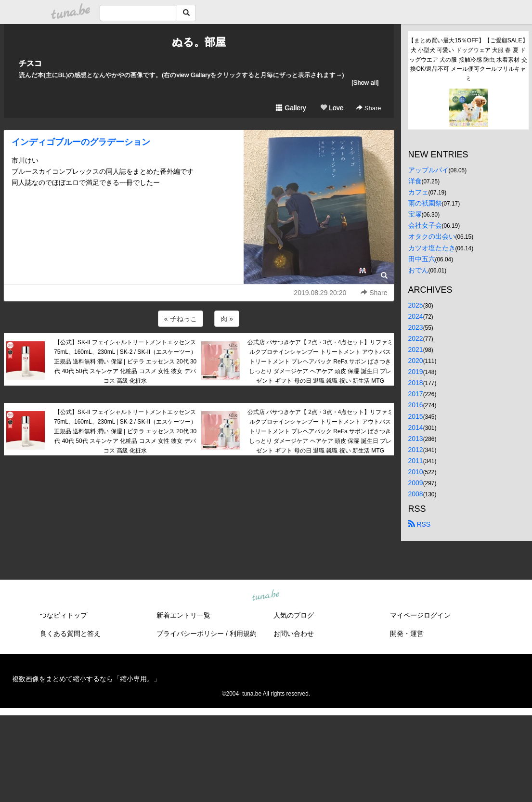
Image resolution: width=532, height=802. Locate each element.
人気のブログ (294, 615)
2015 (416, 416)
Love (332, 108)
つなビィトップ (64, 615)
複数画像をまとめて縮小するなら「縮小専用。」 (86, 679)
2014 (416, 427)
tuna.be (266, 596)
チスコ (30, 63)
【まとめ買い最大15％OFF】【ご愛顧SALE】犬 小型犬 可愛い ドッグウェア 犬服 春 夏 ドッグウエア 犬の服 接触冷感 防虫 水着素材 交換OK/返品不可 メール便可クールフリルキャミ (468, 59)
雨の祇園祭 (425, 203)
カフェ (418, 192)
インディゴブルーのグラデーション (81, 142)
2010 (416, 472)
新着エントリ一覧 (183, 615)
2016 (416, 405)
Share (369, 108)
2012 (416, 450)
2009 (416, 483)
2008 (416, 494)
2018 (416, 383)
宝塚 (415, 214)
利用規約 (243, 634)
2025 (416, 305)
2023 (416, 327)
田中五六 (422, 259)
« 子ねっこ (181, 319)
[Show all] (365, 83)
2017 (416, 394)
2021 (416, 349)
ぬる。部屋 (199, 42)
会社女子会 (425, 225)
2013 (416, 439)
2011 (416, 461)
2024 (416, 316)
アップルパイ (428, 170)
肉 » (227, 319)
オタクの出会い (432, 236)
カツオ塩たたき (432, 248)
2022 (416, 338)
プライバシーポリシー (190, 634)
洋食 (415, 181)
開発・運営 (407, 634)
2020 (416, 361)
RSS (420, 524)
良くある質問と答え (70, 634)
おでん (418, 270)
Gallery (291, 108)
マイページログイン (420, 615)
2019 (416, 372)
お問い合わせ (294, 634)
